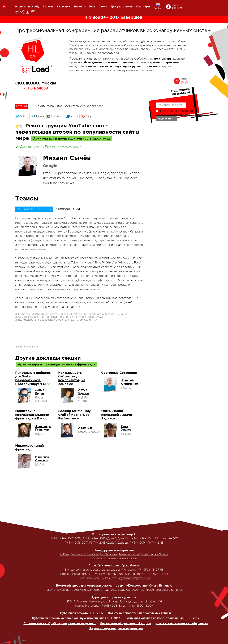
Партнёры (143, 7)
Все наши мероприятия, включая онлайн (114, 558)
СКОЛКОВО (27, 83)
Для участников (122, 7)
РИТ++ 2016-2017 (76, 543)
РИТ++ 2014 (138, 543)
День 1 (112, 539)
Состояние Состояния (119, 373)
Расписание (23, 7)
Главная (22, 106)
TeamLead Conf (129, 555)
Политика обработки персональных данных (140, 613)
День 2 (122, 539)
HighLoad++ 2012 (167, 539)
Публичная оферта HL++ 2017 (82, 613)
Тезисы (48, 7)
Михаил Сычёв (67, 158)
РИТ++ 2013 (155, 543)
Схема (103, 7)
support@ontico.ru (123, 570)
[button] (22, 116)
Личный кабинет (177, 7)
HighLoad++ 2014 (141, 539)
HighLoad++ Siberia (155, 555)
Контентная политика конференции (182, 623)
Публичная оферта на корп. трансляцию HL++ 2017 (162, 618)
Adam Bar (85, 428)
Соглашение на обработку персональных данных (60, 623)
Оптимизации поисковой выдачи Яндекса (117, 415)
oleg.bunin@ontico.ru (125, 574)
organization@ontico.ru (134, 578)
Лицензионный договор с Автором (126, 623)
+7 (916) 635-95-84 (155, 574)
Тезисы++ (64, 7)
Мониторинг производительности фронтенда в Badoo (32, 415)
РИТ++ (64, 555)
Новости (80, 7)
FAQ (92, 7)
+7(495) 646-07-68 (150, 570)
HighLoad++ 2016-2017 (65, 539)
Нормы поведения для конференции (116, 629)
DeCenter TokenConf (85, 555)
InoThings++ (109, 555)
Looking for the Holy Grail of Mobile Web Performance (74, 415)
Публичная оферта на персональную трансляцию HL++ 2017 (76, 618)
